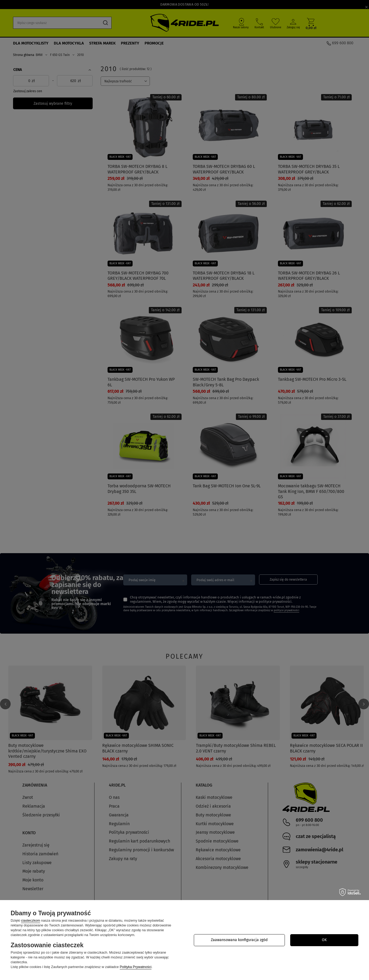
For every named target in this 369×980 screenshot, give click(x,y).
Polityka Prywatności (136, 967)
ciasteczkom (31, 920)
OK (324, 940)
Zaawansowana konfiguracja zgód (239, 940)
